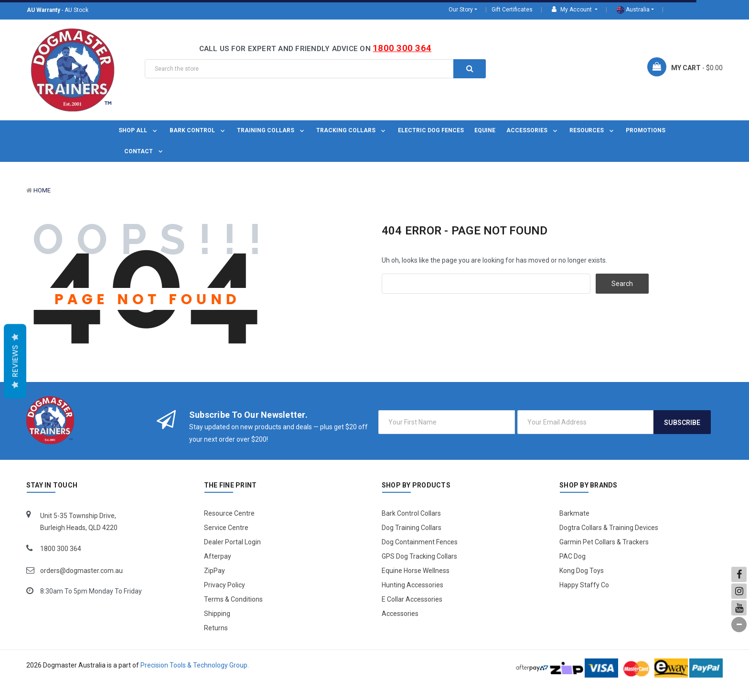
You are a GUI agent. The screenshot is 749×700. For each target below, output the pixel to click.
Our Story (461, 10)
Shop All (139, 130)
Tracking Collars (352, 130)
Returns (216, 628)
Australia (633, 10)
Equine (485, 130)
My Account (572, 9)
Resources (592, 130)
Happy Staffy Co (584, 585)
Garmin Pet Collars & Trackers (604, 542)
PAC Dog (572, 556)
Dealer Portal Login (232, 542)
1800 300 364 (402, 48)
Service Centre (226, 528)
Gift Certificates (512, 10)
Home (42, 190)
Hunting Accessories (412, 585)
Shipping (217, 614)
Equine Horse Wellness (416, 571)
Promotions (646, 130)
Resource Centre (229, 513)
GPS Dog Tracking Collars (419, 556)
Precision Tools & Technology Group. (195, 665)
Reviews (15, 361)
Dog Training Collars (412, 528)
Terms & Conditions (233, 599)
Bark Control (198, 130)
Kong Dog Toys (582, 571)
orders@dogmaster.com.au (81, 571)
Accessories (533, 130)
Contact (144, 151)
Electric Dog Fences (431, 130)
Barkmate (574, 513)
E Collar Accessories (412, 599)
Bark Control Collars (411, 513)
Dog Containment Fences (420, 542)
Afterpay (218, 556)
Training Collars (271, 130)
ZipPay (214, 571)
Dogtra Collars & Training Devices (609, 528)
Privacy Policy (225, 585)
